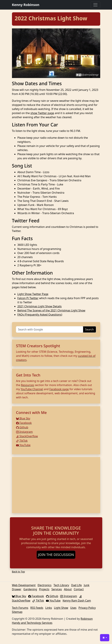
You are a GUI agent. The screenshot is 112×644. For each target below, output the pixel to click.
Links (49, 608)
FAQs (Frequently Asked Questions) (40, 315)
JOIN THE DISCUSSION (56, 555)
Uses (73, 608)
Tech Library (61, 585)
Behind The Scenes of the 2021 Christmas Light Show (51, 310)
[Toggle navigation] (95, 5)
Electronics (45, 585)
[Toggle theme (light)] (105, 638)
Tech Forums (20, 608)
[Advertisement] (56, 485)
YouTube (23, 445)
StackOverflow (27, 436)
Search (90, 329)
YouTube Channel (32, 389)
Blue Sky (23, 418)
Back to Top (18, 572)
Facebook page (59, 389)
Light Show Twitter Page (33, 294)
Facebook (24, 423)
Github (22, 427)
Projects (44, 589)
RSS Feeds (37, 608)
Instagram (24, 432)
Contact (79, 589)
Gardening (30, 589)
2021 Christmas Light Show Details (40, 306)
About (68, 589)
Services (57, 589)
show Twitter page (42, 113)
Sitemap (17, 612)
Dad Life (76, 585)
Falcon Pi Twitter (28, 298)
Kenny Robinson (26, 5)
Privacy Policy (87, 608)
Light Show (61, 608)
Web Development (24, 585)
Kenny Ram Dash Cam (77, 601)
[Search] (50, 329)
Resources (27, 385)
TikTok (22, 441)
